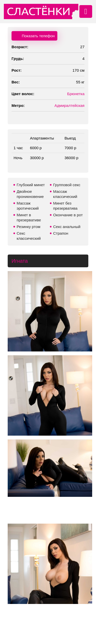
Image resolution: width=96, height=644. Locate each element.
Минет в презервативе (29, 217)
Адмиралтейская (70, 105)
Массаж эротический (28, 206)
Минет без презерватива (65, 206)
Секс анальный (67, 227)
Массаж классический (65, 194)
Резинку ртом (29, 227)
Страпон (61, 233)
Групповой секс (67, 185)
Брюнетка (76, 94)
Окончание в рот (68, 215)
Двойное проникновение (30, 194)
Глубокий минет (31, 185)
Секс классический (29, 236)
